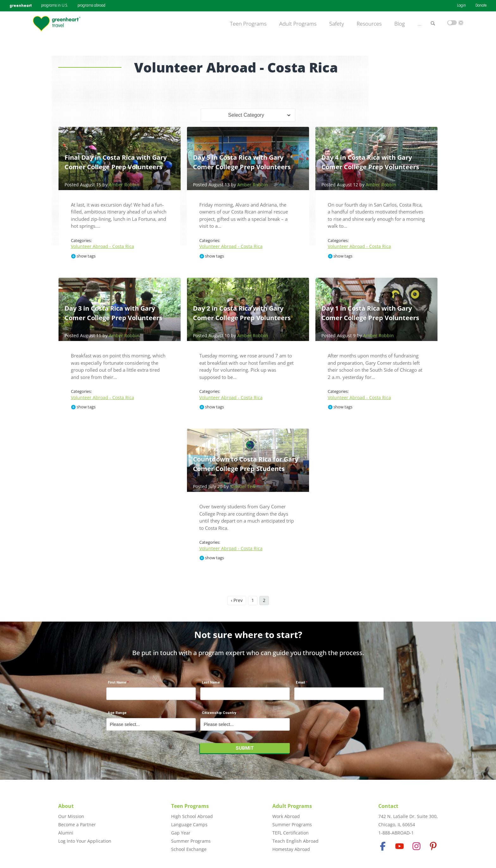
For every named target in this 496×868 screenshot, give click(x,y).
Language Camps (189, 825)
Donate (481, 6)
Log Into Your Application (85, 841)
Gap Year (181, 833)
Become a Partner (77, 825)
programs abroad (91, 6)
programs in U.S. (55, 6)
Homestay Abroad (291, 849)
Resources (369, 24)
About (66, 806)
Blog (400, 24)
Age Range (117, 713)
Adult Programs (298, 24)
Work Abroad (286, 816)
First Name (117, 682)
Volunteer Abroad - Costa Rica (102, 246)
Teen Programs (248, 24)
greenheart (21, 6)
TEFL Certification (291, 833)
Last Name (211, 682)
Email (300, 682)
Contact (388, 806)
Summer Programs (191, 841)
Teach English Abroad (295, 841)
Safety (337, 24)
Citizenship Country (219, 713)
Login (462, 6)
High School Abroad (192, 816)
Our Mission (71, 816)
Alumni (66, 833)
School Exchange (189, 849)
